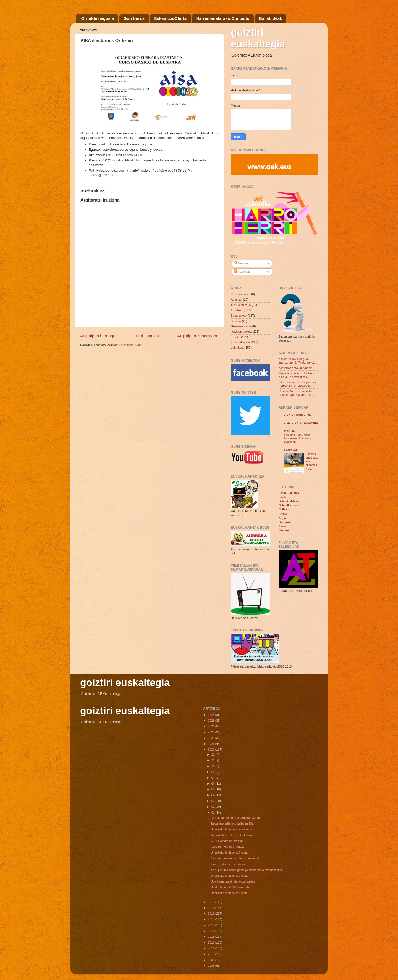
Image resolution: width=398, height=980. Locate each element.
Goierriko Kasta (241, 326)
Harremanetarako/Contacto (223, 18)
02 (214, 807)
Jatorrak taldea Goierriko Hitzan (232, 835)
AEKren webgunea (298, 415)
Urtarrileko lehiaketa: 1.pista (229, 893)
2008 (212, 966)
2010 (212, 954)
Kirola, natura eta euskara (228, 864)
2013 (212, 937)
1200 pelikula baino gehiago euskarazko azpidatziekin (246, 870)
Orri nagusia (148, 336)
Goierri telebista (289, 501)
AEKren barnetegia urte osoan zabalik (236, 858)
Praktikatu (292, 450)
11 (214, 760)
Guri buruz (134, 18)
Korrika (235, 337)
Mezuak (241, 263)
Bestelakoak (239, 316)
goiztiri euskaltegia (258, 38)
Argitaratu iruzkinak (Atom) (125, 345)
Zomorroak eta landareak (295, 368)
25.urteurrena (240, 294)
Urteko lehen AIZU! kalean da (230, 887)
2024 (212, 726)
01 (214, 812)
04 (214, 795)
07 (214, 778)
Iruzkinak (242, 272)
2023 (212, 732)
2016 (212, 919)
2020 (212, 749)
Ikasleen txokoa (241, 332)
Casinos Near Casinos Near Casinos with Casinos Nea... (297, 393)
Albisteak (237, 310)
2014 (212, 931)
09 (214, 772)
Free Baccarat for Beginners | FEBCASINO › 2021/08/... (298, 384)
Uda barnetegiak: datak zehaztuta (233, 881)
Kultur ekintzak (241, 342)
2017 (212, 913)
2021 (212, 744)
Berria (283, 514)
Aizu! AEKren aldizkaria (301, 423)
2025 (212, 721)
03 (214, 801)
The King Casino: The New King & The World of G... (296, 375)
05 (214, 789)
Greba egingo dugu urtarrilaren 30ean (236, 818)
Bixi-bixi (236, 321)
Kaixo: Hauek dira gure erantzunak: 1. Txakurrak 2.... (298, 361)
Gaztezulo (285, 522)
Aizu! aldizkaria (241, 305)
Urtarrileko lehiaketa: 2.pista (229, 876)
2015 (212, 925)
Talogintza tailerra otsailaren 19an (233, 823)
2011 (212, 948)
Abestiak (236, 300)
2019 (212, 902)
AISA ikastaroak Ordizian (227, 841)
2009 (212, 960)
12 (214, 754)
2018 (212, 908)
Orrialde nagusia (98, 18)
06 (214, 783)
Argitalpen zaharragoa (198, 336)
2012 (212, 942)
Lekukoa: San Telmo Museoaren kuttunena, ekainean (298, 439)
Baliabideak (270, 18)
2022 (212, 738)
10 (214, 766)
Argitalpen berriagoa (99, 336)
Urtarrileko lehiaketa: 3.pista (229, 852)
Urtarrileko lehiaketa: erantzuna (231, 829)
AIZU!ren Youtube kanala (227, 847)
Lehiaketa (237, 348)
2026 (212, 715)
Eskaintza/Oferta (170, 18)
